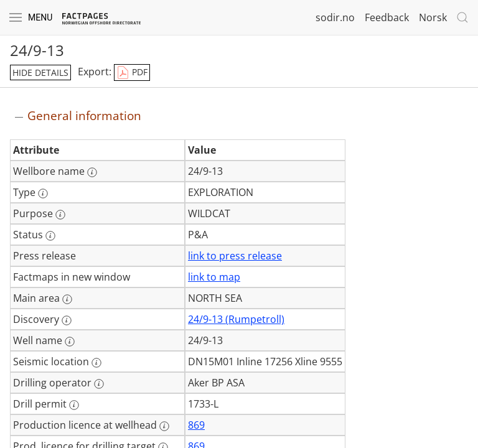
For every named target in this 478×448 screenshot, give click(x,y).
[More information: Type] (43, 194)
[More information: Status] (50, 236)
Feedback (387, 17)
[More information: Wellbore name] (92, 172)
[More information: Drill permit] (74, 405)
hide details (40, 72)
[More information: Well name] (70, 342)
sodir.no (335, 17)
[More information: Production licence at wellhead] (164, 426)
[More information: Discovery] (67, 320)
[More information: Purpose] (60, 215)
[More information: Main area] (67, 299)
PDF (132, 73)
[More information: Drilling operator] (99, 384)
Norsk (433, 17)
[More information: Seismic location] (96, 363)
